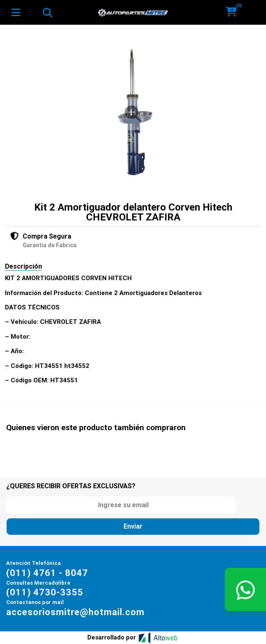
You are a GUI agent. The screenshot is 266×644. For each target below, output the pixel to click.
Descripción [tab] (23, 266)
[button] (234, 12)
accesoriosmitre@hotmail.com (75, 612)
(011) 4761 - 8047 (47, 573)
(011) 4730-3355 (45, 592)
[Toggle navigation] (47, 12)
